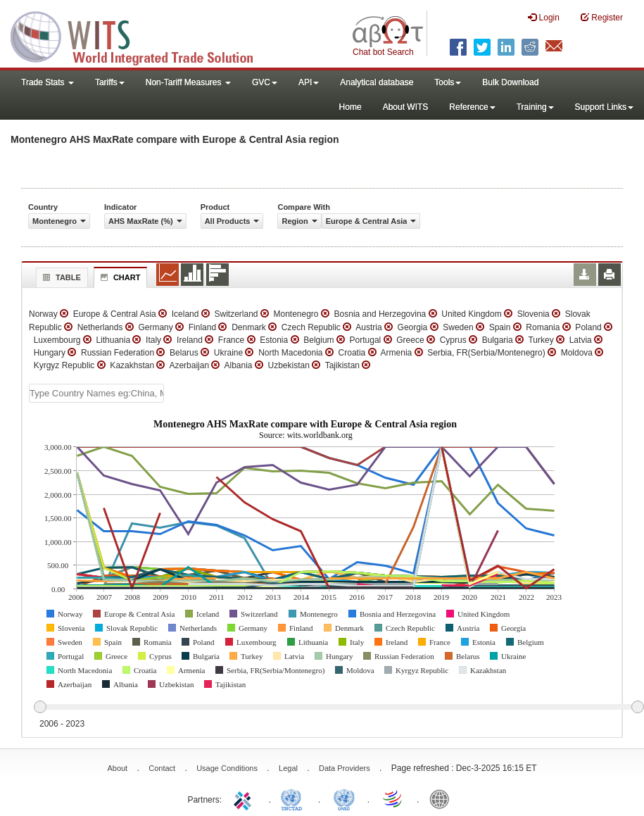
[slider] (339, 708)
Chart (119, 277)
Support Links (604, 107)
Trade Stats (48, 82)
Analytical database (377, 82)
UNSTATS (344, 798)
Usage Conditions (227, 768)
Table (60, 277)
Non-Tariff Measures (188, 82)
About (117, 768)
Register (602, 17)
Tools (448, 82)
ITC (245, 798)
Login (544, 17)
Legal (288, 768)
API (309, 82)
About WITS (406, 107)
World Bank (443, 798)
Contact (162, 768)
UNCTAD (294, 798)
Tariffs (110, 82)
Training (535, 107)
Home (351, 107)
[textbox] (96, 393)
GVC (265, 82)
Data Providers (345, 768)
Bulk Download (510, 82)
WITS (141, 35)
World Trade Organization (393, 798)
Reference (472, 107)
